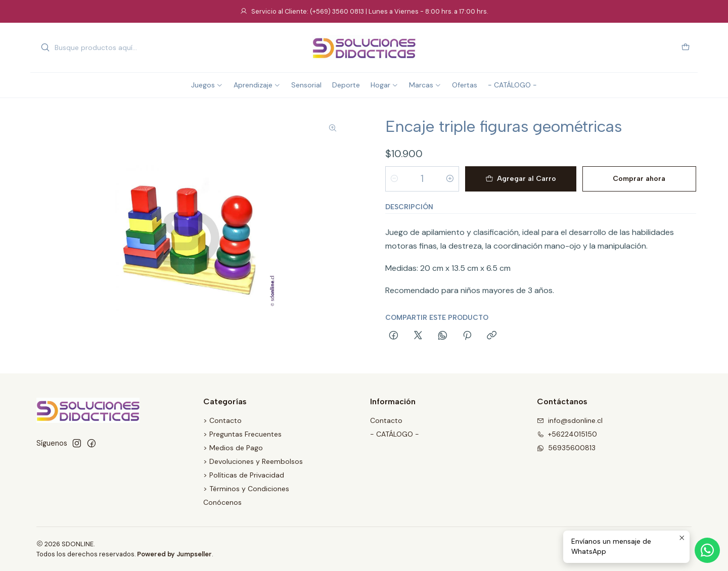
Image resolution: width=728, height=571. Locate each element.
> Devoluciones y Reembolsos (253, 461)
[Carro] (686, 48)
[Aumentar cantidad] (450, 179)
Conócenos (222, 502)
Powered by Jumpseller (174, 554)
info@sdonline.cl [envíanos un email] (570, 420)
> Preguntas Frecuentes (242, 434)
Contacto (386, 420)
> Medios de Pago (233, 448)
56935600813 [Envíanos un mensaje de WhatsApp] (566, 448)
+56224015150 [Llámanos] (567, 434)
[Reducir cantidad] (394, 179)
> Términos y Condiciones (246, 489)
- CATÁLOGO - (395, 434)
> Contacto (222, 420)
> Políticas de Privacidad (244, 475)
